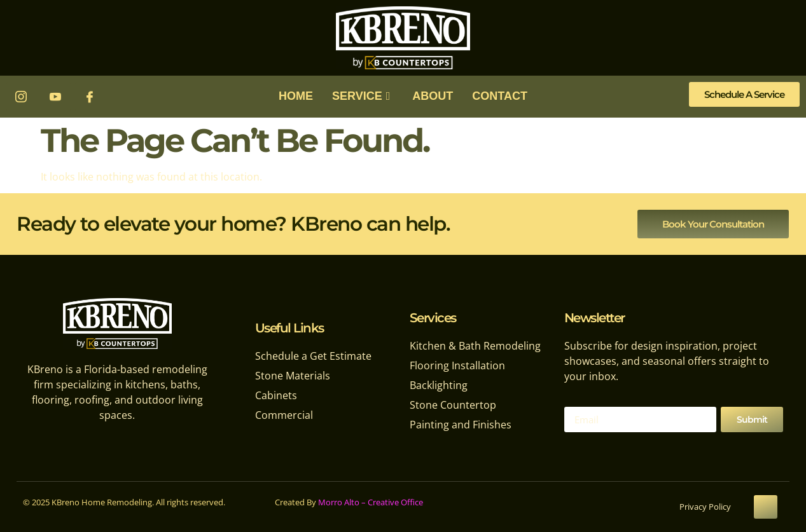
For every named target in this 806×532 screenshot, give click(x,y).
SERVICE (363, 96)
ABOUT (433, 96)
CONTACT (500, 96)
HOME (296, 96)
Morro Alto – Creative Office (371, 502)
